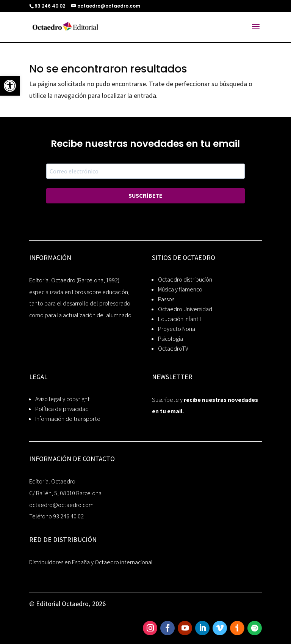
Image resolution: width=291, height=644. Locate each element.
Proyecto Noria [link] (177, 329)
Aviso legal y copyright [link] (63, 399)
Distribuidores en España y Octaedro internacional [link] (91, 562)
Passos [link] (166, 299)
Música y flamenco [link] (180, 289)
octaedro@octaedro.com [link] (61, 505)
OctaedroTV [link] (173, 349)
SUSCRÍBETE (145, 196)
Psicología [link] (171, 339)
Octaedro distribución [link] (185, 279)
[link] (10, 86)
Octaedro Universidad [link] (185, 309)
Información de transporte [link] (68, 419)
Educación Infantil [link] (180, 319)
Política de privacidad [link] (62, 409)
